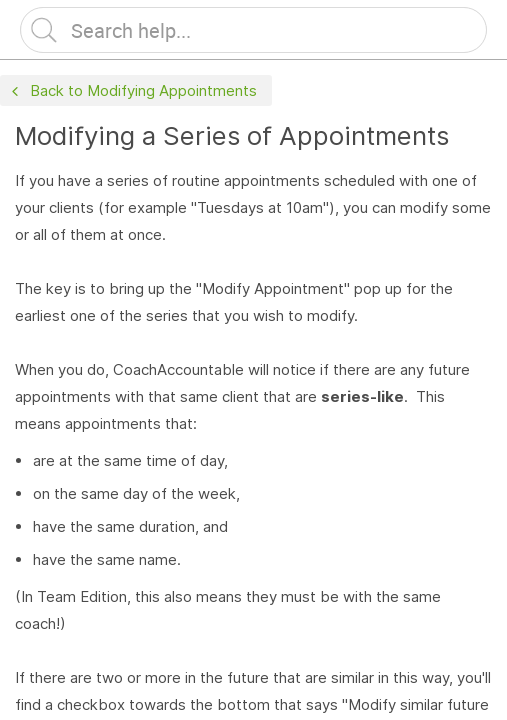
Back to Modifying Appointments (132, 91)
